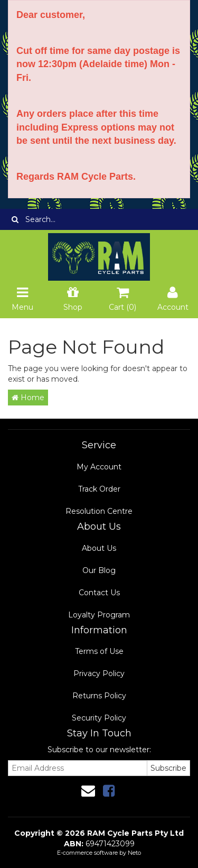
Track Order (99, 489)
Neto (134, 853)
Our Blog (99, 570)
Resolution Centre (99, 511)
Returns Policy (99, 696)
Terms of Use (99, 651)
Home (28, 398)
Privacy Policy (99, 673)
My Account (99, 467)
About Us (99, 548)
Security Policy (99, 718)
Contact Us (99, 593)
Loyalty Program (99, 615)
